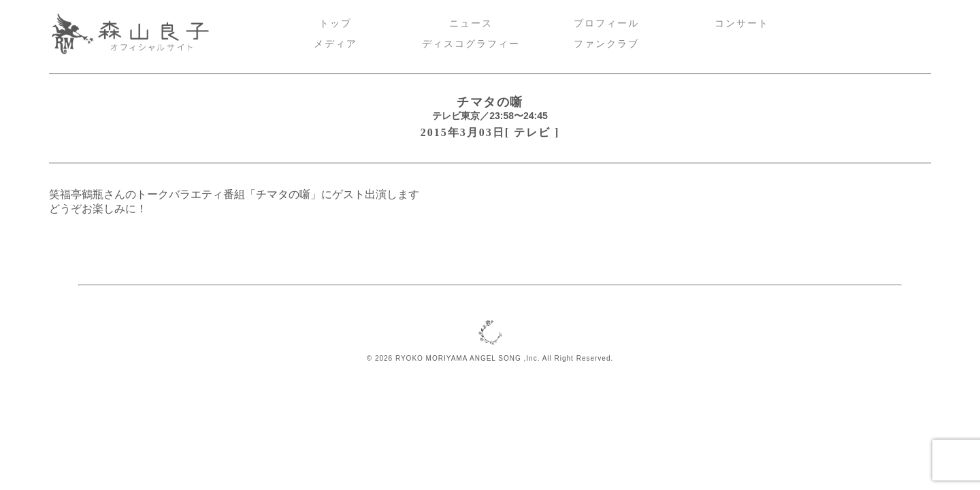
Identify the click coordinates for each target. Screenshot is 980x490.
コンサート (742, 23)
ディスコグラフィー (471, 44)
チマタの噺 (490, 102)
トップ (336, 23)
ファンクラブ (606, 44)
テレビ (532, 132)
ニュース (471, 23)
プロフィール (606, 23)
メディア (336, 44)
